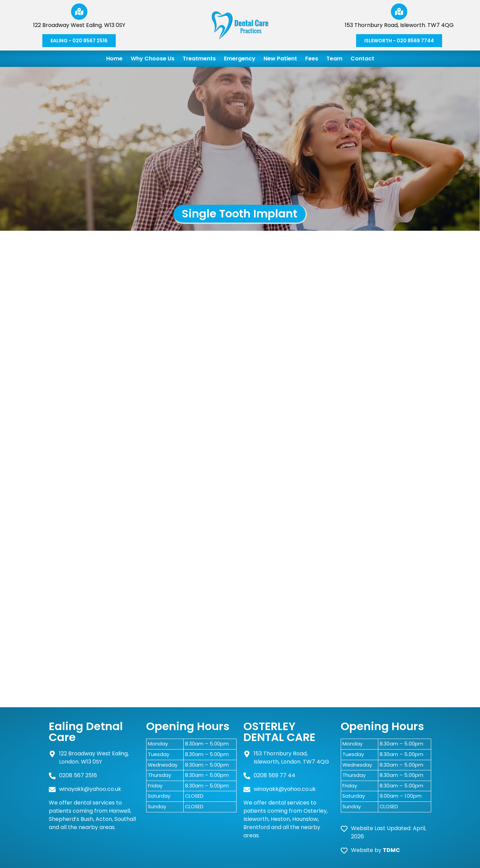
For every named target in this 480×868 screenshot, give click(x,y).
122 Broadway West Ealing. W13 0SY (79, 25)
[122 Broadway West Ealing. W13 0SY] (79, 12)
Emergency (240, 59)
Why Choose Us (153, 59)
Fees (312, 59)
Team (334, 59)
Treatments (199, 59)
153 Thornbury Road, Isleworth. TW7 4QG (399, 25)
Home (114, 59)
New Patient (280, 59)
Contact (362, 59)
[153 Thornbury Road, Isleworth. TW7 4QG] (399, 12)
